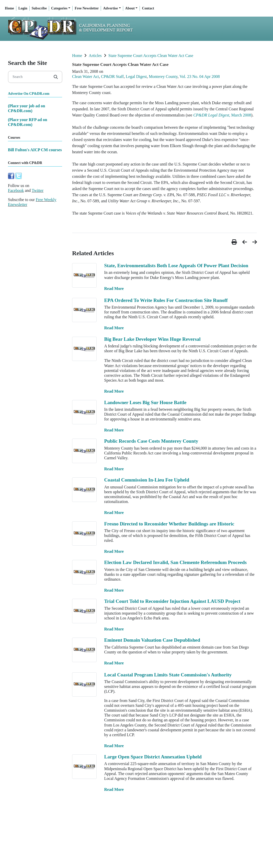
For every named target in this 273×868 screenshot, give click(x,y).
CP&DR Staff (112, 77)
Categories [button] (59, 8)
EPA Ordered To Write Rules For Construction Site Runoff (166, 300)
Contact (148, 8)
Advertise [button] (110, 8)
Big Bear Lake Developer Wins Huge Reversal (152, 339)
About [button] (130, 8)
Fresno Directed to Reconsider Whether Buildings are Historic (169, 524)
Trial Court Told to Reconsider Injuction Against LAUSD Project (172, 601)
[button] (235, 242)
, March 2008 (222, 115)
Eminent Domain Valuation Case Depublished (152, 640)
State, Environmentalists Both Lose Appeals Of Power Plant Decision (176, 266)
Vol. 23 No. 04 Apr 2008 (200, 77)
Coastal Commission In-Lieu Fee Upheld (147, 480)
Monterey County (163, 77)
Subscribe (39, 8)
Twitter (38, 190)
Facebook (16, 190)
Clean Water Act (86, 77)
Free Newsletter (87, 8)
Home (9, 8)
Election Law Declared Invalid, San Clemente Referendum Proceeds (175, 562)
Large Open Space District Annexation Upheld (153, 757)
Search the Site (27, 63)
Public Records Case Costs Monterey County (151, 441)
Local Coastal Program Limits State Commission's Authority (168, 675)
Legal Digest (136, 77)
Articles (95, 56)
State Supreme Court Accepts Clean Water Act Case (151, 56)
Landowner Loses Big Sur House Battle (145, 402)
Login (23, 8)
